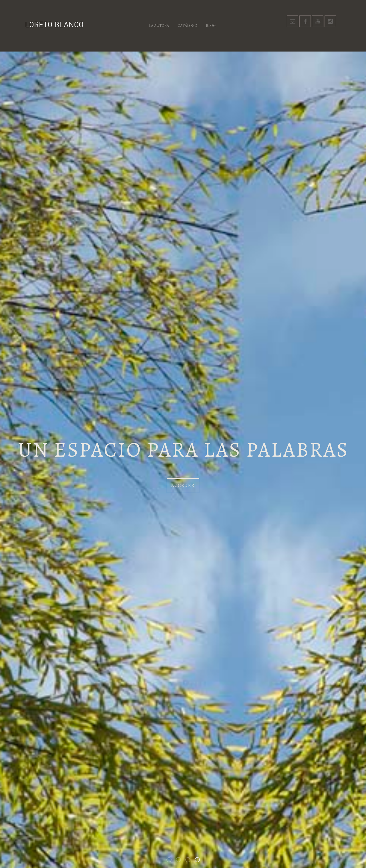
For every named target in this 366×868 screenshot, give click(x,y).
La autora (159, 26)
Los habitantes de (190, 861)
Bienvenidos (171, 861)
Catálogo (187, 26)
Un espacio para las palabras (200, 861)
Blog (211, 26)
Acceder (183, 486)
